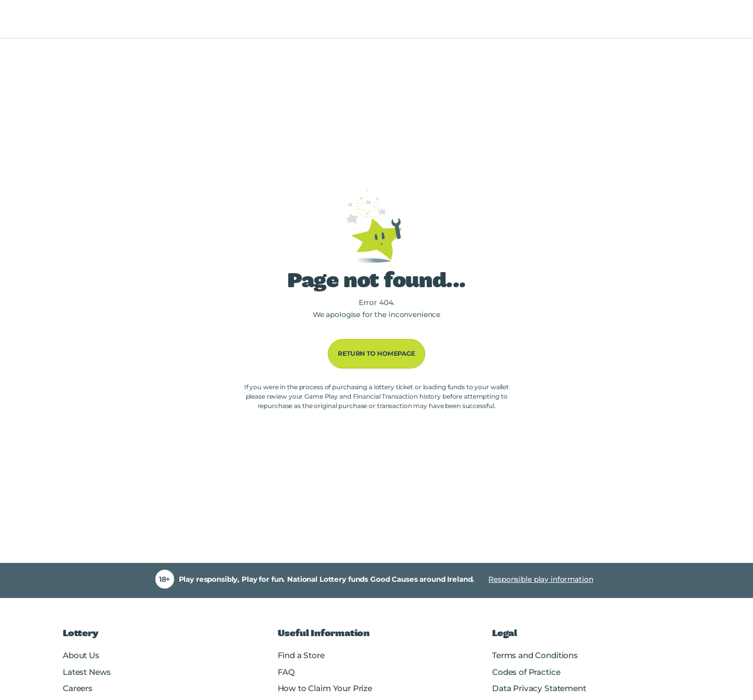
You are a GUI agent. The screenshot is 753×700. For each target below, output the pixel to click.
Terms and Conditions (535, 655)
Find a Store (301, 655)
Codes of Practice (526, 672)
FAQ (287, 672)
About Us (81, 655)
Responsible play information (541, 579)
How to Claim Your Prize (325, 688)
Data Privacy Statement (539, 688)
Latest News (87, 672)
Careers (78, 688)
